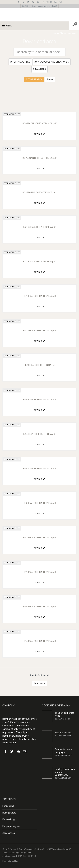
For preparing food (12, 826)
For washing (9, 819)
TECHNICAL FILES (20, 62)
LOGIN (25, 6)
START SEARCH (34, 79)
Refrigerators (9, 813)
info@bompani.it (10, 856)
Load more (40, 683)
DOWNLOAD (39, 134)
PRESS (49, 2)
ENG (60, 2)
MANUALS (39, 69)
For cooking (8, 806)
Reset (50, 79)
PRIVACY (22, 856)
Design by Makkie (10, 861)
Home (56, 33)
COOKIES (32, 856)
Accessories (9, 833)
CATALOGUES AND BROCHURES (51, 62)
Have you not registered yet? (44, 6)
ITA (55, 2)
